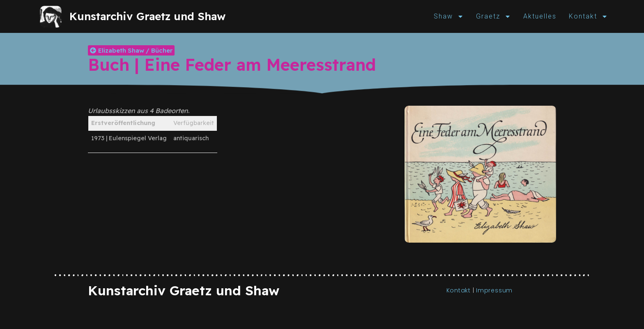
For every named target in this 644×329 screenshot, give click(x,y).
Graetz (493, 16)
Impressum (494, 290)
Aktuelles (540, 16)
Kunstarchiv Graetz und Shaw (147, 16)
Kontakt (588, 16)
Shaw (449, 16)
